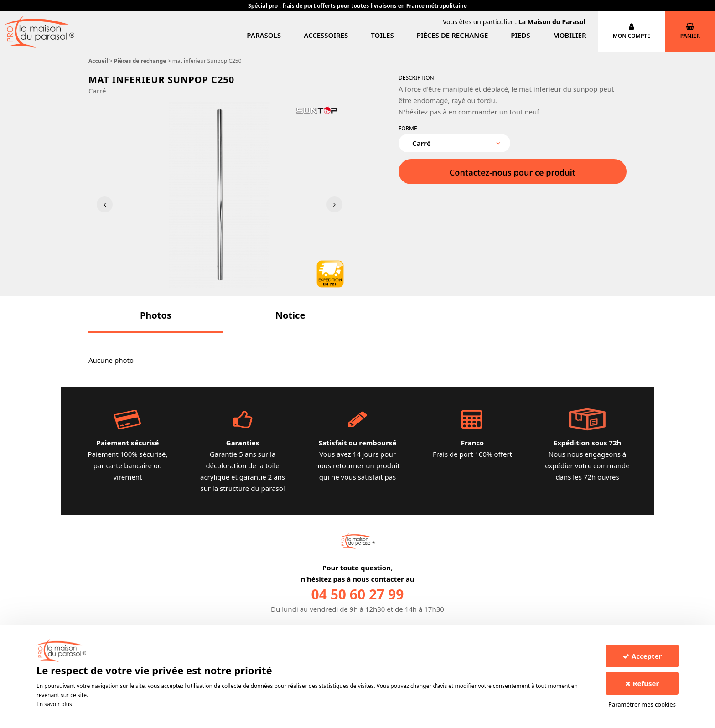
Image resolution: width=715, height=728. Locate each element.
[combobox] (454, 143)
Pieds (520, 35)
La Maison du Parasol (552, 22)
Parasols (264, 35)
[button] (156, 315)
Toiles (382, 35)
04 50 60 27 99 (358, 594)
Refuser (642, 683)
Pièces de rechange (453, 35)
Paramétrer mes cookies (642, 704)
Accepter (642, 656)
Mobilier (570, 35)
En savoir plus (54, 704)
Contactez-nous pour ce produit (513, 172)
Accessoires (326, 35)
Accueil (98, 61)
